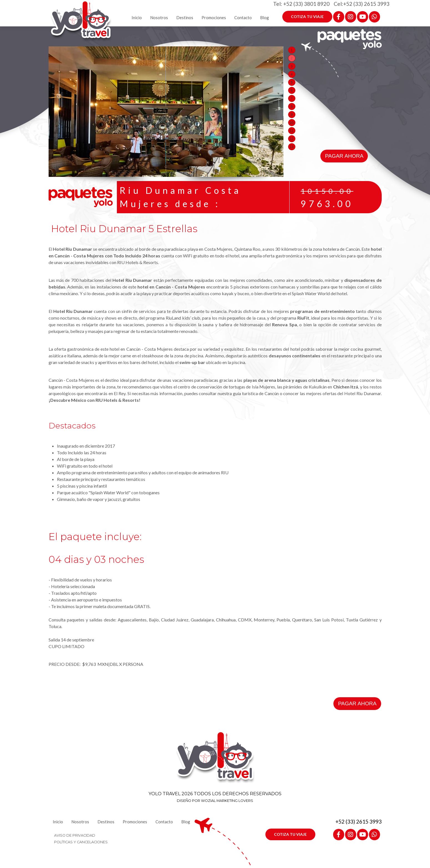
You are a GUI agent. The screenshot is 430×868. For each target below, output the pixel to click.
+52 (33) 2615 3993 (359, 821)
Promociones (214, 17)
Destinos (185, 17)
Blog (265, 17)
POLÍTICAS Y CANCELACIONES (81, 842)
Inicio (137, 17)
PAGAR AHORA (344, 156)
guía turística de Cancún (256, 393)
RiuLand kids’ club (183, 318)
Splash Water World (311, 293)
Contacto (243, 17)
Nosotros (159, 17)
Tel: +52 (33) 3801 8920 (301, 4)
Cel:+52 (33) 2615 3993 (362, 4)
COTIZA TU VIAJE (307, 17)
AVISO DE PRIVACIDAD (75, 835)
